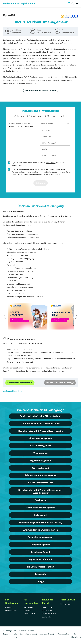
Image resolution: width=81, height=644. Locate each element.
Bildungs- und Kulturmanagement (41, 475)
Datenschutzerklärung (28, 634)
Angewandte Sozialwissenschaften (41, 530)
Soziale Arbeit (41, 515)
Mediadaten (28, 607)
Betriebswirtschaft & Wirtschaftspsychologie (40, 431)
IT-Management (41, 453)
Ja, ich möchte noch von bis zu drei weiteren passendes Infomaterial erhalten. (38, 164)
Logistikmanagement (40, 460)
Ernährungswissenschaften (41, 567)
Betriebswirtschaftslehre (40, 483)
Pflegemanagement (40, 545)
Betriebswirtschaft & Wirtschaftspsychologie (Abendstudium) (40, 491)
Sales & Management (41, 446)
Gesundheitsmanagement (41, 537)
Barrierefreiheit (63, 634)
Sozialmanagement (41, 552)
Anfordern (41, 183)
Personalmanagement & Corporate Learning (41, 522)
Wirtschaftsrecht (40, 468)
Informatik (40, 574)
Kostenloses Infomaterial (20, 383)
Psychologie (40, 500)
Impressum (8, 634)
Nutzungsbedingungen (46, 169)
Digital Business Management (41, 508)
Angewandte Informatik (40, 559)
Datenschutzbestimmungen (22, 172)
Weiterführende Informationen (41, 90)
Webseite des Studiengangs (60, 383)
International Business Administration (41, 423)
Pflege (41, 582)
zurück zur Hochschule (13, 391)
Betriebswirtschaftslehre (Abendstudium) (40, 416)
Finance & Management (41, 438)
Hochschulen (51, 163)
